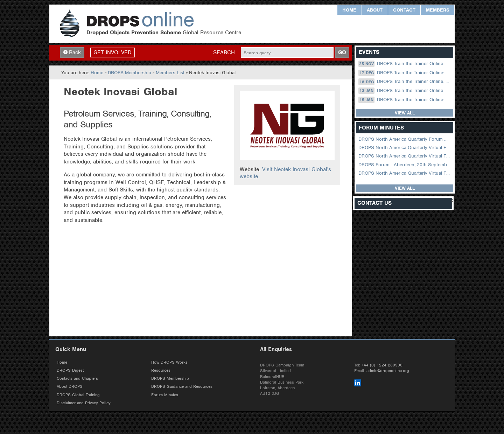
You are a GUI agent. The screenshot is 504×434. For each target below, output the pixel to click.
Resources (161, 370)
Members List (170, 73)
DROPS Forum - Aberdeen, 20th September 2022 (405, 165)
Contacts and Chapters (77, 378)
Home (349, 10)
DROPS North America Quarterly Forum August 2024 (405, 139)
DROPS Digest (70, 370)
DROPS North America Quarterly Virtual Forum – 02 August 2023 (405, 148)
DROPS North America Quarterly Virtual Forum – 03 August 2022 (405, 173)
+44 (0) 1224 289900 (382, 365)
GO (342, 52)
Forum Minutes (165, 395)
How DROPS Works (169, 362)
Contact (404, 10)
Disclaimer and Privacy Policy (84, 403)
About (375, 10)
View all (405, 113)
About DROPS (70, 386)
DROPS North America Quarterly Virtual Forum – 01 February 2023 (405, 156)
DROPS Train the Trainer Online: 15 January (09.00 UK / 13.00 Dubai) (405, 100)
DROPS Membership (129, 73)
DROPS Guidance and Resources (182, 386)
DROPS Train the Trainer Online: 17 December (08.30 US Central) (405, 73)
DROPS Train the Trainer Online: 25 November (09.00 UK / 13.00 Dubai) (405, 64)
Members (438, 10)
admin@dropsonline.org (388, 371)
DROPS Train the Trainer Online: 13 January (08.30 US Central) (405, 91)
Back (72, 52)
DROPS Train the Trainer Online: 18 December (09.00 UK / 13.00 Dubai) (405, 82)
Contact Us (374, 203)
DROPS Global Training (78, 395)
